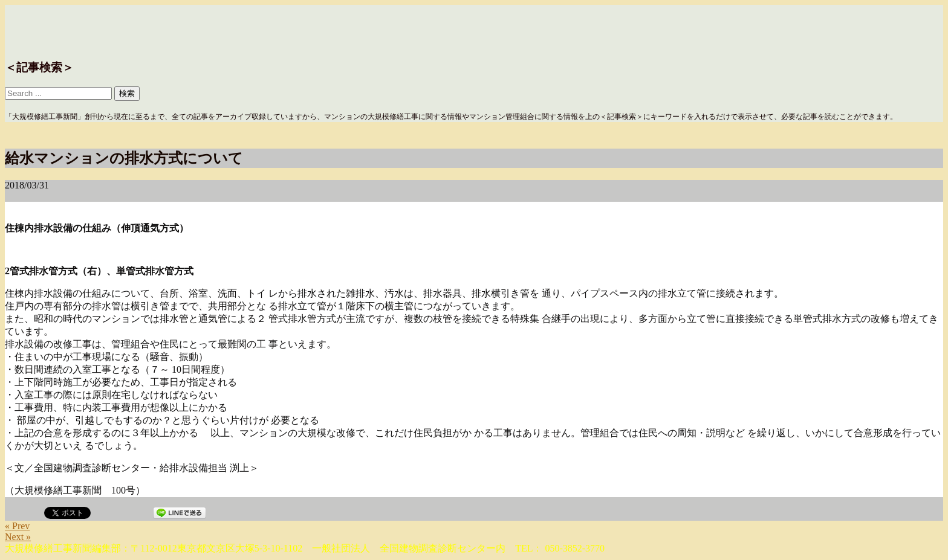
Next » (18, 537)
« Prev (17, 526)
